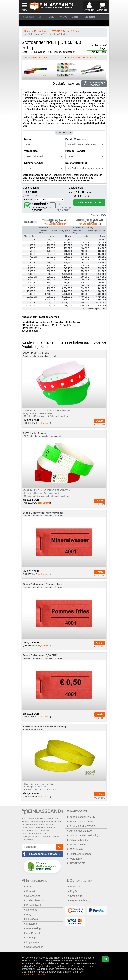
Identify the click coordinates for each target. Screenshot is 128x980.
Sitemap (29, 937)
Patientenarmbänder (79, 854)
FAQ (27, 914)
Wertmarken (75, 859)
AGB (27, 886)
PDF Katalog (32, 928)
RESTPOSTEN (77, 863)
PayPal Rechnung (78, 900)
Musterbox (30, 924)
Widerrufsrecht (33, 900)
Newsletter (30, 910)
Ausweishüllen (76, 845)
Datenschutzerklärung (34, 974)
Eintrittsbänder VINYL (80, 821)
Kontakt (29, 891)
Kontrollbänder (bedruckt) (82, 835)
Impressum (31, 942)
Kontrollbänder (33, 947)
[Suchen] (40, 17)
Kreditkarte (74, 896)
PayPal (72, 891)
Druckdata (30, 919)
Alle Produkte (32, 933)
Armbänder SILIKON (80, 831)
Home (27, 31)
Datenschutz (31, 896)
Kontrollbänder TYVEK (81, 817)
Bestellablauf (32, 905)
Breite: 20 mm (71, 31)
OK (105, 959)
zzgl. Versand (44, 423)
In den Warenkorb (89, 202)
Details (100, 421)
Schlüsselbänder (77, 840)
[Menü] (24, 7)
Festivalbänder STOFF (47, 31)
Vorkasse (73, 886)
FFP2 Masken (76, 849)
